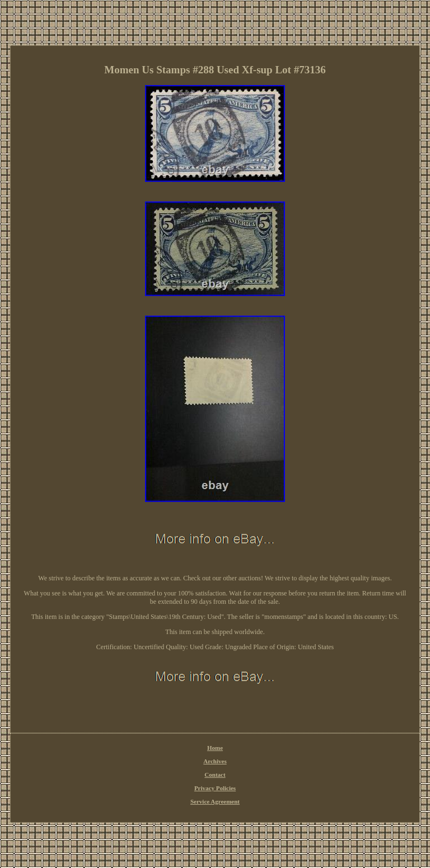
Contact (215, 775)
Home (215, 748)
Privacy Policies (215, 788)
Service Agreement (215, 801)
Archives (215, 761)
